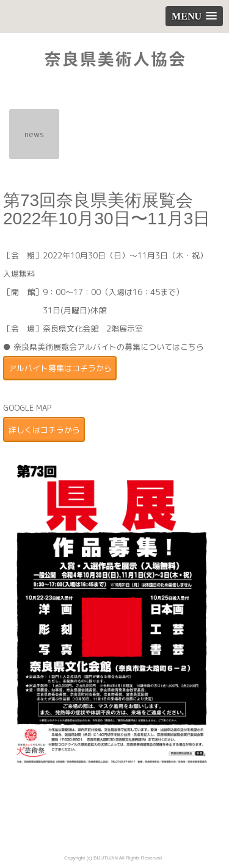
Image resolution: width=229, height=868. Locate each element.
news (34, 134)
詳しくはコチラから (44, 430)
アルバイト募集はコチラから (60, 368)
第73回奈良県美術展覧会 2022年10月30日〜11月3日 (107, 209)
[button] (194, 16)
